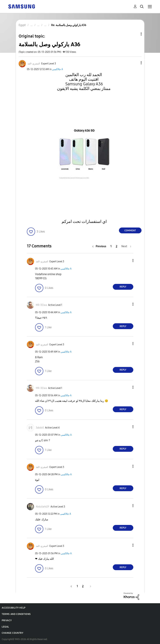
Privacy (7, 620)
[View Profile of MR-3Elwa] (41, 305)
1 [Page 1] (111, 246)
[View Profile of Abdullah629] (43, 507)
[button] (135, 63)
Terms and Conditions (16, 614)
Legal (5, 627)
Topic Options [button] (135, 34)
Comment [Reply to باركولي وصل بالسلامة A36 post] (130, 231)
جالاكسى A (57, 69)
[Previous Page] (100, 246)
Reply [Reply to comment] (123, 287)
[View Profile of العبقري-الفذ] (34, 64)
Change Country (12, 633)
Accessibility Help (14, 608)
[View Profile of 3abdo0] (40, 428)
